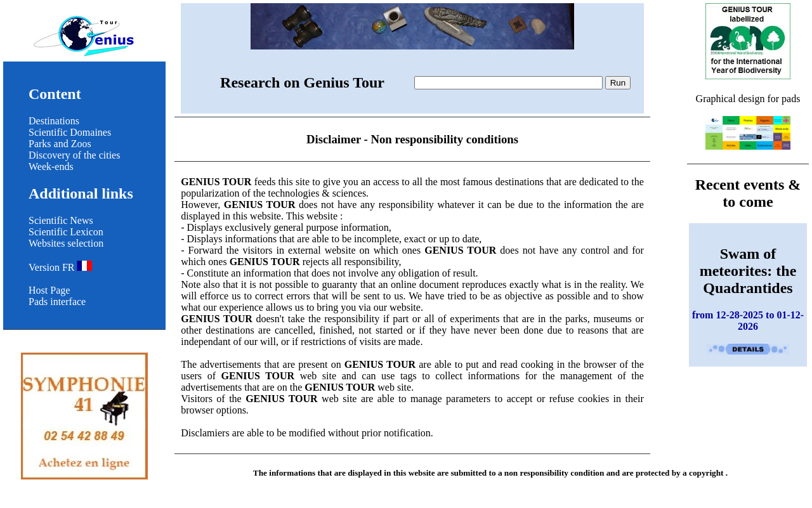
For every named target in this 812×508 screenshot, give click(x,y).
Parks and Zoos (60, 144)
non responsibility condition (554, 473)
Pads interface (57, 302)
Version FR (60, 267)
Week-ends (51, 166)
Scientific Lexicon (66, 232)
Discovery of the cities (74, 155)
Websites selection (66, 243)
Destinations (54, 121)
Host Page (49, 290)
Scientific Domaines (70, 132)
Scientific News (61, 220)
